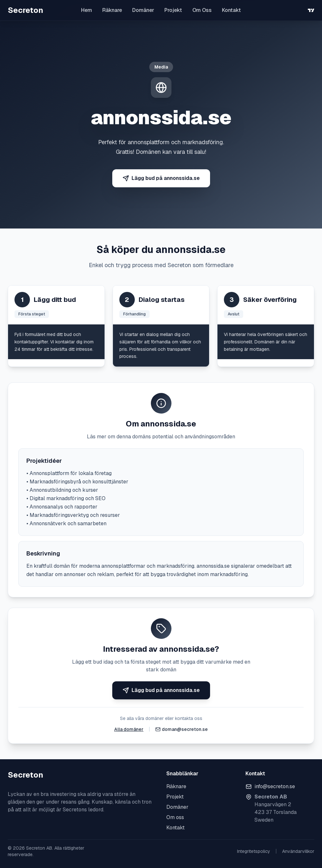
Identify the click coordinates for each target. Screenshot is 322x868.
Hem (87, 10)
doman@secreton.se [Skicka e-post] (185, 729)
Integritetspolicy (254, 851)
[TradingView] (311, 10)
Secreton (25, 10)
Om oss (175, 817)
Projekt (173, 10)
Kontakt (231, 10)
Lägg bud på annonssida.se (161, 178)
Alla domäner (129, 729)
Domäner (143, 10)
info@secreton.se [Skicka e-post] (275, 786)
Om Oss (202, 10)
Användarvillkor (298, 851)
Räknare (112, 10)
